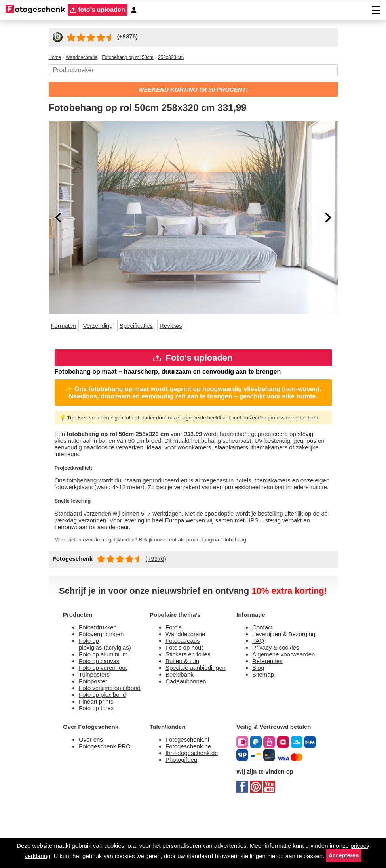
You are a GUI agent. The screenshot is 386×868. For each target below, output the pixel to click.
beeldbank (238, 430)
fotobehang (260, 575)
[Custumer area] (137, 10)
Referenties (269, 720)
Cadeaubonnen (188, 735)
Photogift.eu (184, 821)
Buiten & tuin (185, 712)
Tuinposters (96, 727)
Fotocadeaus (184, 690)
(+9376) (161, 594)
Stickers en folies (190, 705)
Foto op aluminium (107, 705)
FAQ (259, 690)
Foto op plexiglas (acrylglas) (107, 694)
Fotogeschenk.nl (190, 798)
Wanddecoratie (188, 682)
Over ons (92, 798)
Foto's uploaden (193, 361)
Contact (264, 675)
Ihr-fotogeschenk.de (195, 813)
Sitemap (265, 735)
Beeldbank (182, 727)
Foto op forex (98, 765)
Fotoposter (95, 735)
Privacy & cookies (277, 697)
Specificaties (146, 327)
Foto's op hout (186, 697)
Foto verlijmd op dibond (114, 743)
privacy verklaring (40, 842)
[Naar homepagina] (35, 10)
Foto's (174, 675)
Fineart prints (99, 758)
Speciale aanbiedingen (199, 720)
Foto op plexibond (106, 750)
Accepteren (193, 854)
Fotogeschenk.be (191, 806)
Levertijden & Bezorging (288, 682)
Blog (259, 727)
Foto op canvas (101, 712)
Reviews (183, 327)
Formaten (66, 327)
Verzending (104, 327)
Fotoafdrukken (101, 675)
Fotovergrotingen (105, 682)
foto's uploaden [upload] (99, 10)
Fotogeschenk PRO (107, 806)
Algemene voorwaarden (272, 709)
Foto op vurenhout (106, 720)
